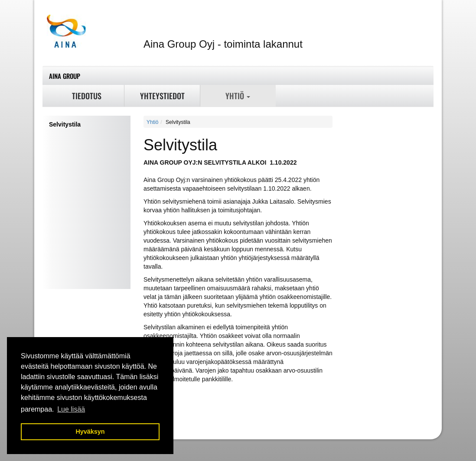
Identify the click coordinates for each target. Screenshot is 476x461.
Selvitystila (65, 124)
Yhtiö (238, 96)
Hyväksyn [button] (90, 432)
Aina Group (65, 76)
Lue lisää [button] (71, 409)
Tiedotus (87, 96)
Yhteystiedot (162, 96)
